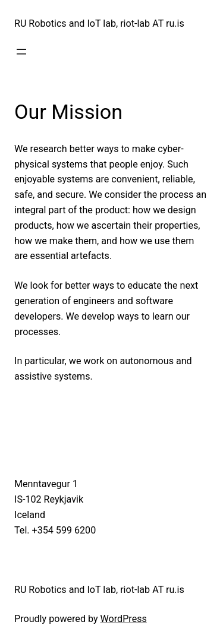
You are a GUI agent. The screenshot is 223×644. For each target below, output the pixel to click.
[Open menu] (21, 52)
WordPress (124, 619)
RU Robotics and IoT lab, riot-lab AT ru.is (99, 23)
